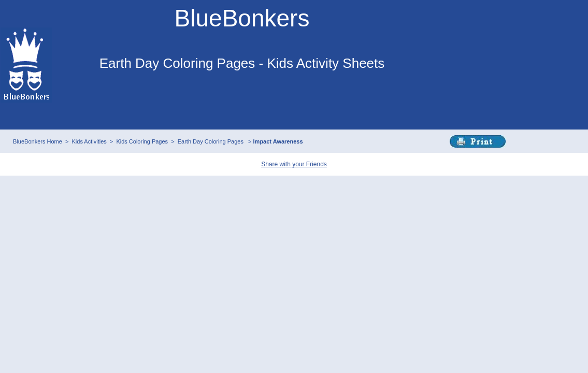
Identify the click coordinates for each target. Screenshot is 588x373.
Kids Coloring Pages (142, 141)
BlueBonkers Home (38, 141)
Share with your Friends (294, 164)
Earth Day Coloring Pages (211, 141)
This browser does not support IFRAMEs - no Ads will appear (242, 103)
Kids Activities (89, 141)
